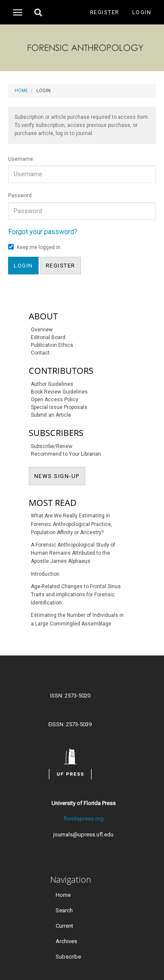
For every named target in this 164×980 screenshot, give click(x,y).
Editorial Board (48, 337)
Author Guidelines (52, 384)
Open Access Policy (55, 400)
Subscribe (68, 957)
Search (64, 910)
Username (21, 159)
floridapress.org (83, 819)
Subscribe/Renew (52, 446)
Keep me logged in (34, 247)
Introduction (45, 574)
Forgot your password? (43, 232)
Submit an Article (51, 415)
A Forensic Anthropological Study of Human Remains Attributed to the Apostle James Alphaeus (73, 553)
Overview (42, 330)
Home (21, 91)
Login (142, 12)
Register (105, 12)
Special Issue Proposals (59, 407)
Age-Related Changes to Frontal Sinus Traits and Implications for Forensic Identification (76, 595)
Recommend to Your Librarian (66, 454)
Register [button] (61, 266)
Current (64, 926)
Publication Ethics (52, 345)
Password (20, 195)
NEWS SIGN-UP (60, 475)
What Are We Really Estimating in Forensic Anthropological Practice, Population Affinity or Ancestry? (72, 524)
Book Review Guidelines (59, 392)
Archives (66, 941)
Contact (40, 353)
